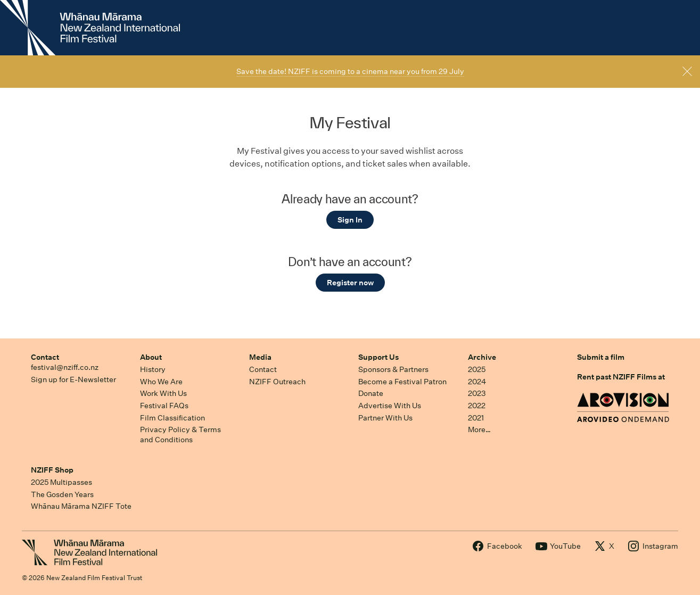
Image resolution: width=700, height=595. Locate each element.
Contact (45, 357)
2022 (477, 406)
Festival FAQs (164, 406)
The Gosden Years (62, 494)
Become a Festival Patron (402, 382)
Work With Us (163, 393)
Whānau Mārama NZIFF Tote (81, 506)
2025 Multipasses (61, 482)
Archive (482, 357)
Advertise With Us (390, 406)
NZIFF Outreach (277, 382)
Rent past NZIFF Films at (621, 377)
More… (479, 429)
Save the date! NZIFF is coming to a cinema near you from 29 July (350, 71)
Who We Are (161, 382)
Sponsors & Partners (393, 369)
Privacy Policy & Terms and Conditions (180, 435)
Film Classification (172, 418)
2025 (477, 369)
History (153, 369)
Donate (371, 393)
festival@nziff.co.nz (65, 367)
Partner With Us (385, 418)
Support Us (378, 357)
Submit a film (601, 357)
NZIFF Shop (52, 470)
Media (260, 357)
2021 (476, 418)
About (151, 357)
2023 (477, 393)
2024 (477, 382)
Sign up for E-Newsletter (73, 379)
